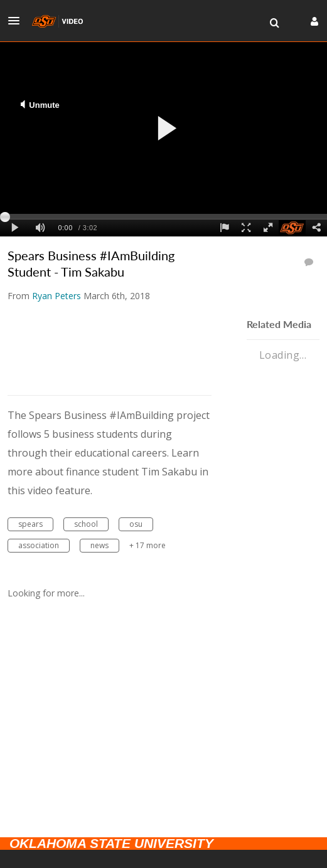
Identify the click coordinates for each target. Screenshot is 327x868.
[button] (18, 21)
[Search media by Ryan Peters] (56, 296)
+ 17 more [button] (147, 545)
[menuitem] (274, 23)
